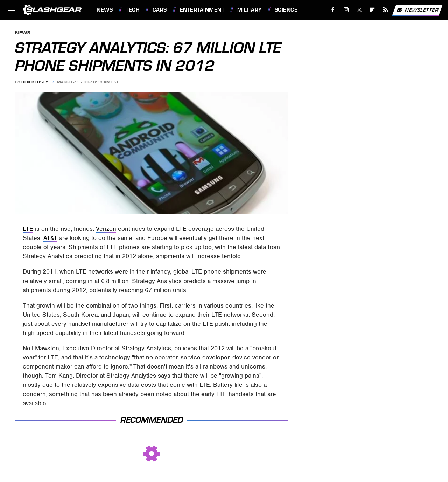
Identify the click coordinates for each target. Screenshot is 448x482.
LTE (28, 229)
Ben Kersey (35, 82)
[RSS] (386, 10)
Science (286, 10)
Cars (160, 10)
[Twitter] (359, 10)
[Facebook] (333, 10)
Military (250, 10)
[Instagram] (346, 10)
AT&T (50, 238)
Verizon (106, 229)
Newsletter (417, 10)
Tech (133, 10)
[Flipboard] (373, 10)
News (105, 10)
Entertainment (202, 10)
